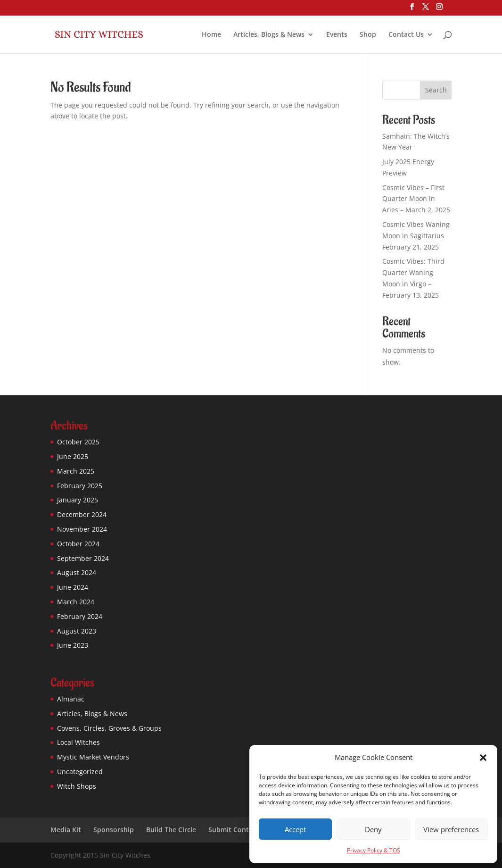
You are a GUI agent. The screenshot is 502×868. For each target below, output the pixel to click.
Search (436, 90)
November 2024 (82, 529)
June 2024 (73, 587)
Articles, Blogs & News (269, 35)
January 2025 (78, 500)
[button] (483, 758)
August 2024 (77, 572)
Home (211, 35)
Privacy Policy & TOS (374, 850)
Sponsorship (114, 830)
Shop (368, 35)
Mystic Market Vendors (93, 757)
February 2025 (80, 486)
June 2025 (73, 456)
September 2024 (83, 558)
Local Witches (78, 742)
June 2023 (73, 645)
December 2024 (82, 514)
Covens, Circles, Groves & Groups (109, 728)
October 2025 (78, 442)
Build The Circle (171, 830)
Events (337, 35)
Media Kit (66, 830)
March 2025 (76, 471)
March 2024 (76, 602)
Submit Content (234, 830)
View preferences (451, 829)
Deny (373, 829)
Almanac (71, 699)
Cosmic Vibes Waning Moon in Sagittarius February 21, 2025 (416, 236)
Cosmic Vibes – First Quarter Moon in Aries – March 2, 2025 (416, 199)
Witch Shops (77, 786)
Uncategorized (80, 772)
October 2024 (78, 544)
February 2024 (80, 616)
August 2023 (77, 631)
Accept (295, 829)
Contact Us (406, 35)
